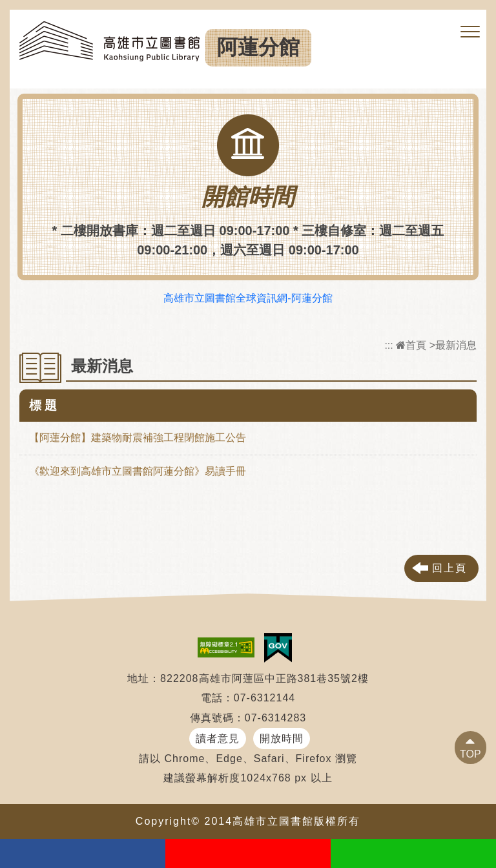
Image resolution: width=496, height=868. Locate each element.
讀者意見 (218, 739)
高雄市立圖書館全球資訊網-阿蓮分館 (248, 298)
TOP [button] (470, 754)
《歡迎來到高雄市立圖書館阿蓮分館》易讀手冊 (138, 471)
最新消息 (456, 345)
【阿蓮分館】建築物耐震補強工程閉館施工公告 (138, 438)
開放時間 (282, 739)
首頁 (411, 345)
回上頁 (449, 568)
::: (388, 345)
